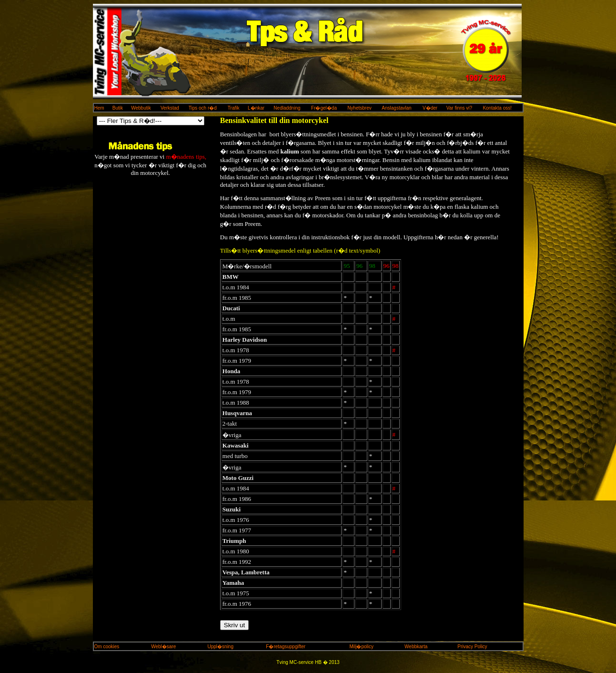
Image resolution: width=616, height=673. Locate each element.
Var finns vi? (459, 108)
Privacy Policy (472, 647)
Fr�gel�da (324, 108)
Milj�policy (362, 647)
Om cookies (107, 647)
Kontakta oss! (497, 108)
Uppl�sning (221, 647)
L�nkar (256, 108)
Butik (118, 108)
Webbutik (141, 108)
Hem (99, 108)
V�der (430, 108)
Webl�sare (163, 647)
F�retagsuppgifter (286, 647)
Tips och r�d (203, 108)
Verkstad (170, 108)
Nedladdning (287, 108)
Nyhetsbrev (359, 108)
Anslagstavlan (396, 108)
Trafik (234, 108)
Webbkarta (416, 647)
